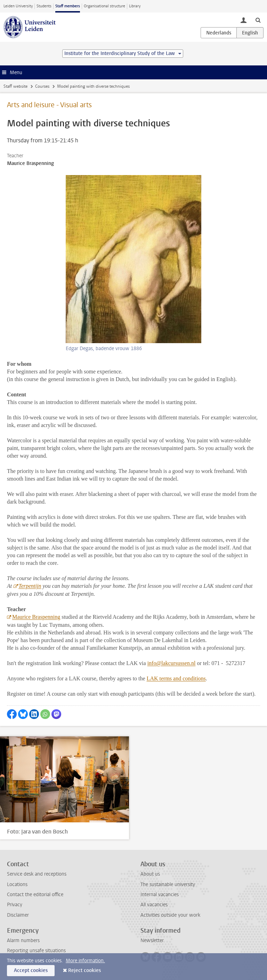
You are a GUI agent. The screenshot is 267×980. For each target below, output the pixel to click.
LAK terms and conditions (176, 678)
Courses (42, 86)
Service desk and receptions (37, 874)
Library (135, 6)
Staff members (68, 6)
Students (44, 6)
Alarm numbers (23, 941)
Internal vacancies (160, 895)
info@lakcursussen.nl (172, 663)
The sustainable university (168, 884)
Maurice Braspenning (36, 617)
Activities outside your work (170, 915)
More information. (85, 961)
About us (150, 874)
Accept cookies (31, 970)
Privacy (15, 905)
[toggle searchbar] (258, 20)
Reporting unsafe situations (36, 951)
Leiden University (18, 6)
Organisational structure (104, 6)
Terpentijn (30, 586)
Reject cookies (84, 970)
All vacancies (154, 905)
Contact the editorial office (35, 895)
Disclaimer (18, 915)
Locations (17, 884)
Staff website (15, 86)
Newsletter (152, 941)
